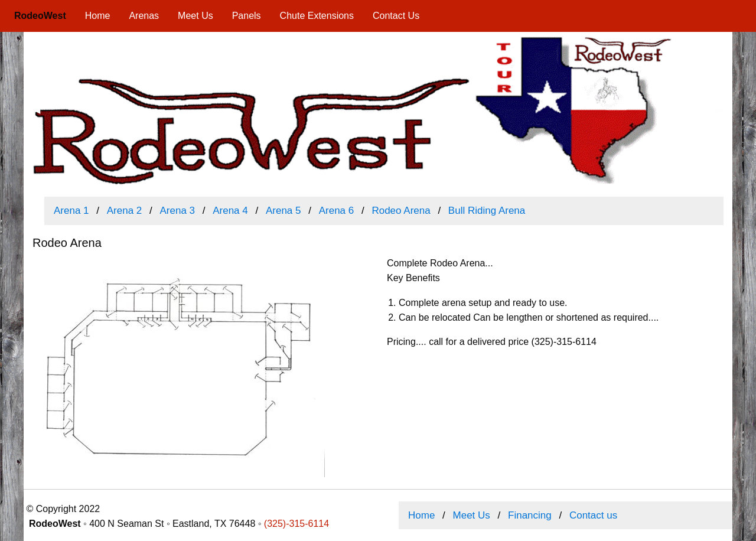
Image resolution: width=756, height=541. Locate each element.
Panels (247, 16)
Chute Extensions (317, 16)
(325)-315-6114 (296, 524)
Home (98, 16)
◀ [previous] (41, 114)
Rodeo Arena (401, 211)
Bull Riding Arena (487, 211)
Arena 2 (125, 211)
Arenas (144, 16)
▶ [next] (724, 114)
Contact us (593, 515)
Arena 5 (283, 211)
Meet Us (195, 16)
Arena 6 (337, 211)
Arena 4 (230, 211)
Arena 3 (177, 211)
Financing (530, 515)
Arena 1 (71, 211)
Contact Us (396, 16)
